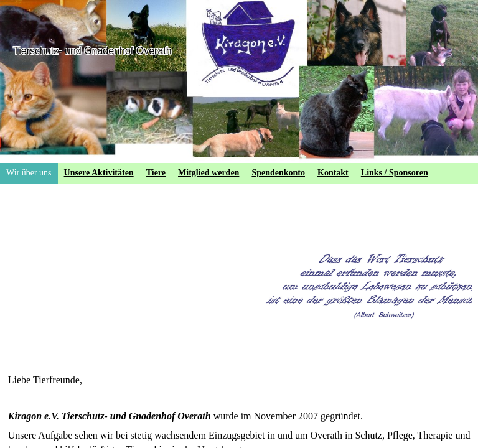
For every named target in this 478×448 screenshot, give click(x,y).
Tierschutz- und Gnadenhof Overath (92, 51)
